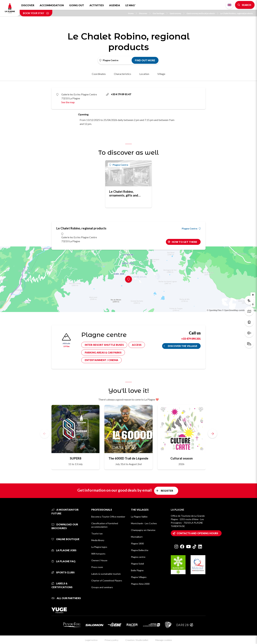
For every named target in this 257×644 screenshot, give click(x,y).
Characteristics (123, 74)
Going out (77, 5)
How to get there (184, 242)
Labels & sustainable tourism (106, 574)
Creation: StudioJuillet (137, 640)
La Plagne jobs (64, 550)
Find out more (145, 60)
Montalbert (137, 537)
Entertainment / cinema (101, 360)
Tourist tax (97, 533)
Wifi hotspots (98, 554)
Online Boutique (65, 539)
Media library (98, 540)
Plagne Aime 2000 (140, 584)
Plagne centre (138, 557)
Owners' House (99, 560)
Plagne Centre (119, 165)
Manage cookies (164, 640)
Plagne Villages (139, 577)
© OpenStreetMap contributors (235, 310)
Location (144, 74)
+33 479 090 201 (191, 339)
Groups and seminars (102, 587)
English (229, 5)
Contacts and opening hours (197, 533)
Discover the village (183, 346)
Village (161, 74)
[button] (212, 434)
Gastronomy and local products (202, 13)
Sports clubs (63, 572)
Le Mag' (130, 5)
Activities (97, 5)
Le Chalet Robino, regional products (237, 13)
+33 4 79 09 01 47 (119, 94)
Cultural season (182, 458)
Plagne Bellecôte (140, 550)
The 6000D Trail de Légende (128, 458)
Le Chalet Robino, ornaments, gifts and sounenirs (124, 193)
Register (167, 491)
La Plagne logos (99, 547)
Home (132, 13)
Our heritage (160, 13)
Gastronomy (177, 13)
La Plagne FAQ (63, 561)
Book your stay (36, 13)
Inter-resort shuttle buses (104, 345)
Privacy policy (111, 640)
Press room (97, 567)
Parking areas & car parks (103, 352)
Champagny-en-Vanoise (143, 530)
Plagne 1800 (137, 543)
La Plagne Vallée (139, 517)
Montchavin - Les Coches (144, 523)
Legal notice (91, 640)
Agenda (115, 5)
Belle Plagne (137, 570)
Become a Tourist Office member (108, 517)
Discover (28, 5)
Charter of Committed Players (107, 581)
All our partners (66, 598)
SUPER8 (76, 458)
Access (137, 345)
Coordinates (99, 74)
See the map (68, 102)
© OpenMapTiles (214, 310)
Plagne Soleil (137, 564)
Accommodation (52, 5)
